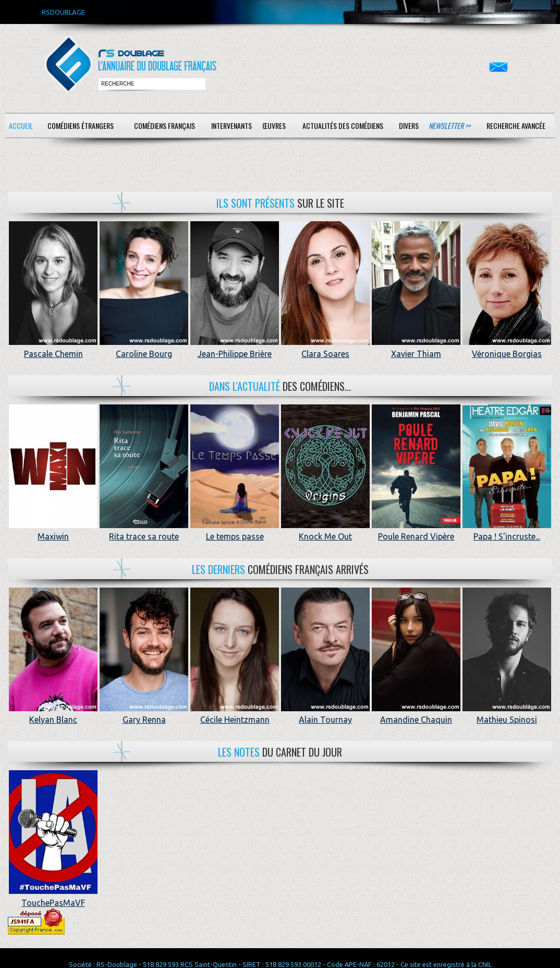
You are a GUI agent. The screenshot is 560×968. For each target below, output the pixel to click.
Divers (409, 126)
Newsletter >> (449, 126)
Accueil (21, 126)
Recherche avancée (516, 126)
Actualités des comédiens (343, 126)
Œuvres (274, 126)
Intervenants (232, 126)
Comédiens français (165, 126)
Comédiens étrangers (81, 126)
